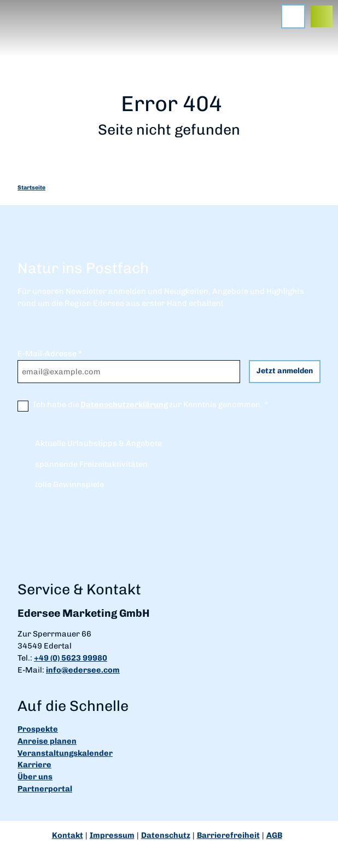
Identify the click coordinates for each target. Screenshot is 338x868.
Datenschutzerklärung (124, 404)
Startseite (31, 187)
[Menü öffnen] (293, 16)
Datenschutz (166, 835)
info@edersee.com (83, 670)
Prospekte (38, 729)
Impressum (112, 835)
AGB (274, 835)
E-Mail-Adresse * (50, 354)
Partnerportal (45, 789)
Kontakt (68, 835)
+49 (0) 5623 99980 (71, 658)
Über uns (35, 777)
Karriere (34, 765)
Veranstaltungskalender (65, 753)
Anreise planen (47, 741)
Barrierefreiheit (228, 835)
